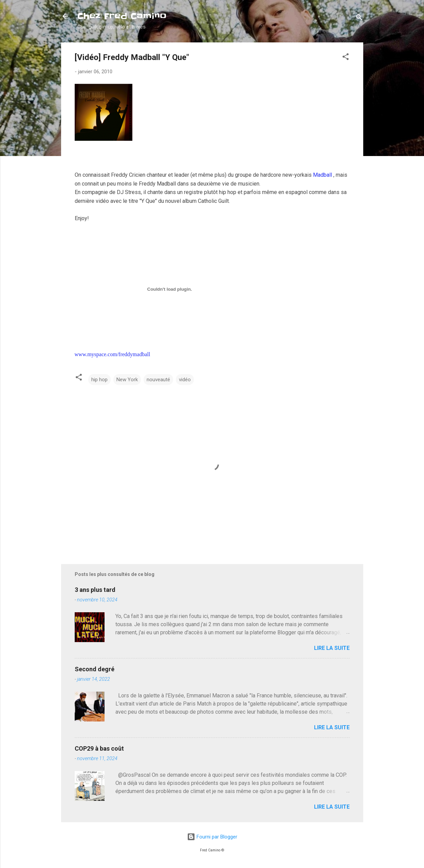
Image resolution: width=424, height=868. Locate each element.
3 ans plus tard (95, 590)
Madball (322, 175)
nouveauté (158, 380)
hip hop (99, 380)
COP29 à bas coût (99, 748)
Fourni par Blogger (212, 837)
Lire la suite (332, 648)
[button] (346, 58)
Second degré (95, 669)
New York (127, 380)
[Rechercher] (359, 18)
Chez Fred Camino (122, 16)
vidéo (185, 380)
